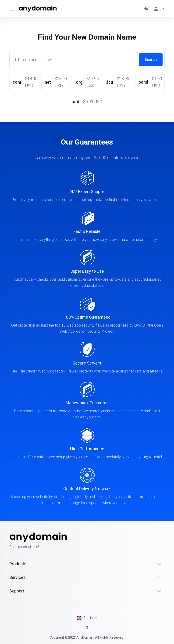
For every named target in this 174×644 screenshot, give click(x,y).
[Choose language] (87, 618)
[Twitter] (157, 541)
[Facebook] (150, 541)
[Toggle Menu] (11, 9)
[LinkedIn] (165, 541)
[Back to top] (87, 627)
